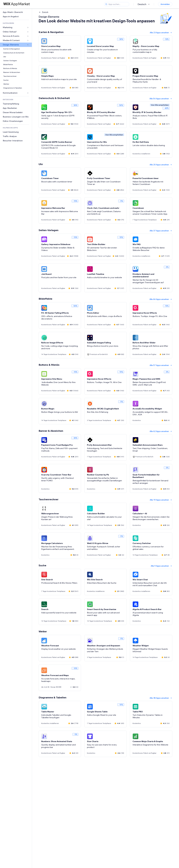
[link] (16, 12)
